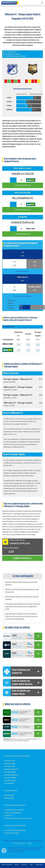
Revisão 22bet (10, 766)
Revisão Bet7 (10, 783)
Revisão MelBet (10, 778)
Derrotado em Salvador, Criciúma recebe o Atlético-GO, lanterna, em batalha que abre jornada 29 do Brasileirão (22, 616)
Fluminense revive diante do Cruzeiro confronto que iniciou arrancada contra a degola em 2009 (23, 607)
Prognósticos (39, 865)
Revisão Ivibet (10, 761)
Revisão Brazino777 (12, 769)
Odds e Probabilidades (13, 813)
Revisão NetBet (10, 772)
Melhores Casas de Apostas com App (18, 818)
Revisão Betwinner (12, 775)
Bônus (17, 865)
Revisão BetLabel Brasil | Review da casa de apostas (22, 598)
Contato (30, 843)
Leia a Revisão (17, 638)
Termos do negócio (19, 843)
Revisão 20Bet (10, 764)
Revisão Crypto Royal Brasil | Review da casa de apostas (22, 591)
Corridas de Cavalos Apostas (15, 830)
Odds (31, 865)
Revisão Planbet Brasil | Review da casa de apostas (21, 584)
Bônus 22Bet (9, 795)
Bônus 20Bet (9, 798)
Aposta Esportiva (7, 865)
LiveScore (8, 816)
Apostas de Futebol (12, 833)
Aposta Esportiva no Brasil (14, 810)
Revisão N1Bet (10, 781)
